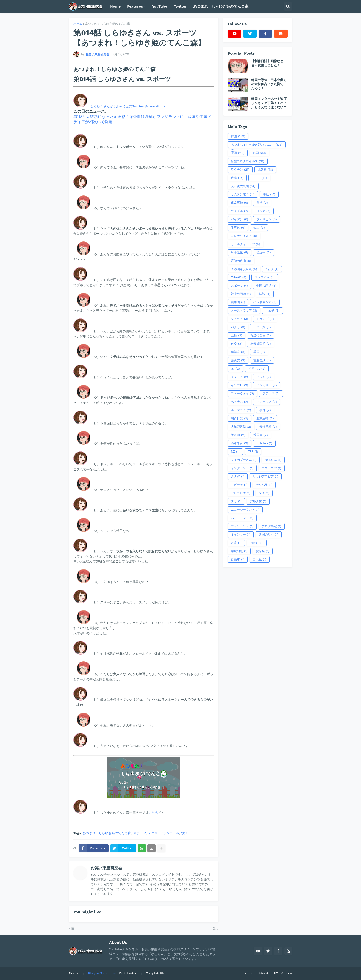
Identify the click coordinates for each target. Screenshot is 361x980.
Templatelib (155, 973)
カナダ (238, 477)
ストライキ (265, 277)
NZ (235, 452)
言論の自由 (241, 261)
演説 (265, 294)
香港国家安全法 (244, 269)
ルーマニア (241, 410)
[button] (288, 6)
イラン (264, 377)
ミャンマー (241, 535)
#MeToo (264, 443)
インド (259, 178)
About (263, 973)
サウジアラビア (266, 477)
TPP (253, 452)
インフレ (240, 385)
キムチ (273, 311)
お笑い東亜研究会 (106, 868)
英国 (259, 352)
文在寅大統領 (243, 186)
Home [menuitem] (115, 6)
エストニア (272, 468)
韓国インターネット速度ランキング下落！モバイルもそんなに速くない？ (269, 103)
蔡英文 (238, 360)
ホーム (78, 24)
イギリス (257, 369)
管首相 (238, 435)
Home (249, 973)
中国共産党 (266, 286)
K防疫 (272, 269)
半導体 (238, 228)
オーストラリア (244, 311)
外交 (237, 344)
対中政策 (240, 253)
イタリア (240, 377)
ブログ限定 (272, 526)
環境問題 (239, 551)
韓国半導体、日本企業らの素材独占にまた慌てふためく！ (269, 84)
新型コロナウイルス (248, 161)
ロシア (263, 211)
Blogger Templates (102, 973)
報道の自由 (261, 335)
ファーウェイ (243, 394)
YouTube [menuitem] (160, 6)
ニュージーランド (245, 510)
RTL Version (283, 973)
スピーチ (239, 485)
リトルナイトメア (246, 244)
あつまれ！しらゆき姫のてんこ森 (108, 24)
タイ (264, 493)
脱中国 (238, 302)
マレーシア (267, 402)
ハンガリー (267, 385)
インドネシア (265, 302)
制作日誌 (240, 418)
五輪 (237, 335)
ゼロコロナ (241, 493)
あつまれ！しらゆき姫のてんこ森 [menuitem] (221, 6)
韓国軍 (261, 435)
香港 (262, 203)
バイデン (240, 219)
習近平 (264, 253)
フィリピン (267, 219)
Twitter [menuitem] (180, 6)
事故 (269, 194)
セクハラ (264, 485)
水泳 (184, 833)
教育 (236, 543)
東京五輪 (240, 203)
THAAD (239, 277)
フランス (271, 394)
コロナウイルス (244, 236)
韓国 (238, 136)
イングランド (242, 468)
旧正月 (257, 543)
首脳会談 (262, 360)
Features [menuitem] (135, 6)
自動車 (238, 559)
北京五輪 (265, 418)
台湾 (237, 178)
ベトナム (240, 402)
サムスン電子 (243, 194)
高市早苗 (240, 443)
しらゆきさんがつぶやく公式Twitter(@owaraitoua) (128, 106)
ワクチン (240, 170)
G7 (235, 369)
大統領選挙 (241, 427)
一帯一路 (262, 327)
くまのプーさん (244, 460)
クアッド (240, 319)
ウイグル (239, 211)
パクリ (238, 327)
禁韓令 (238, 352)
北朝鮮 (265, 170)
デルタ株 (258, 501)
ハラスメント (242, 518)
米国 (259, 153)
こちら (153, 812)
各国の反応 (269, 535)
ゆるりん (273, 460)
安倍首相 (268, 427)
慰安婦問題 (261, 344)
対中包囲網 (241, 294)
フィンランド (242, 526)
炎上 (259, 228)
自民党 (260, 559)
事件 (265, 410)
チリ (236, 501)
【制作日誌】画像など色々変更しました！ (267, 63)
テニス (153, 833)
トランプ (265, 319)
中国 (238, 153)
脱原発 (263, 551)
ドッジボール (169, 833)
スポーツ (140, 833)
